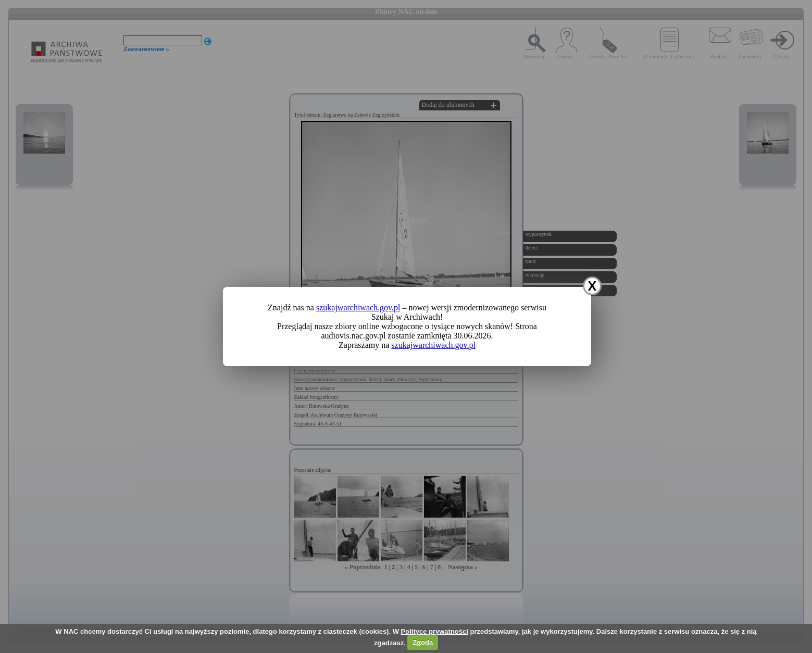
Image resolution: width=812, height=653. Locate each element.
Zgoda (423, 642)
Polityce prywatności (435, 631)
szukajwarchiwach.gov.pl (358, 307)
